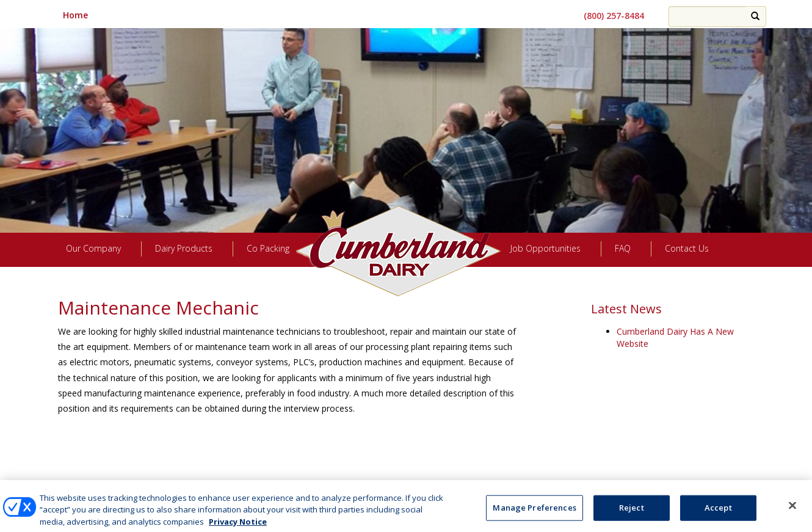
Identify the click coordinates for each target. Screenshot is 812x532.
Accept (718, 512)
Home (75, 15)
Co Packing (268, 248)
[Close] (792, 511)
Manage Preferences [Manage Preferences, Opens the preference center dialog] (534, 512)
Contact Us (687, 248)
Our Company (93, 248)
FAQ (623, 248)
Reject (632, 512)
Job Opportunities (546, 248)
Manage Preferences (406, 483)
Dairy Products (184, 248)
